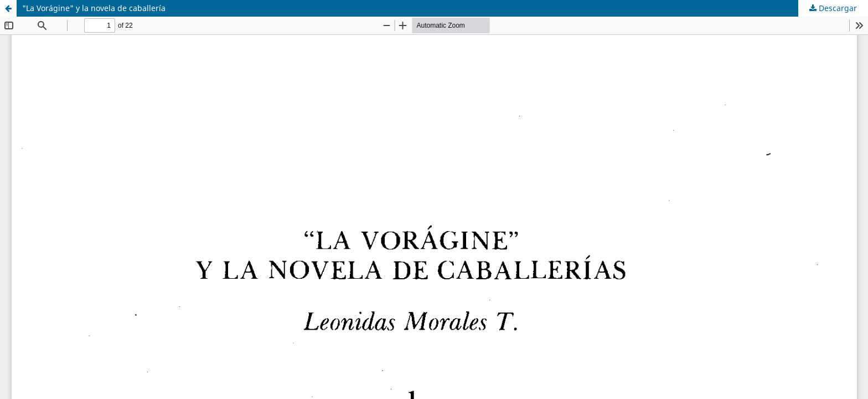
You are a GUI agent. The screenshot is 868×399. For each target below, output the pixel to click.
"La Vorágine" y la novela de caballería (94, 8)
